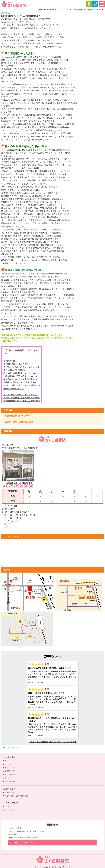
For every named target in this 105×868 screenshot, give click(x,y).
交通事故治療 (9, 771)
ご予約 (5, 527)
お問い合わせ (8, 524)
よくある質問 (9, 775)
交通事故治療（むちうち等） (17, 416)
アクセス (7, 778)
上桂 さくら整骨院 (10, 747)
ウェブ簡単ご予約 (25, 842)
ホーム (7, 761)
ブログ (7, 807)
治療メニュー (9, 768)
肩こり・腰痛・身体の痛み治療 (18, 422)
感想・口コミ (9, 810)
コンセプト (8, 764)
